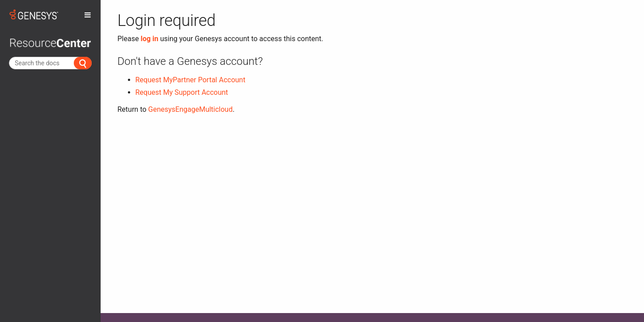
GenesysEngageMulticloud (190, 109)
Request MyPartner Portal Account (191, 80)
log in (149, 39)
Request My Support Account (182, 92)
